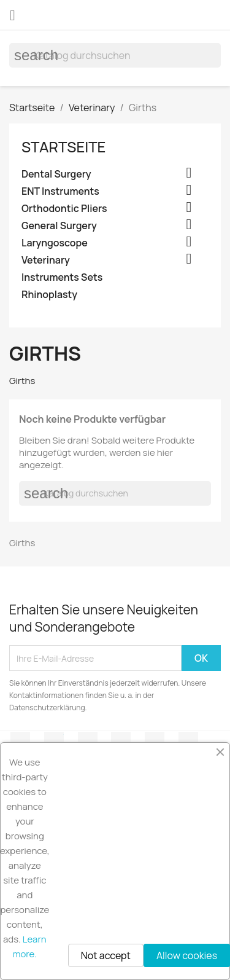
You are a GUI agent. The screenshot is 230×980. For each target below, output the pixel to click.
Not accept (106, 955)
